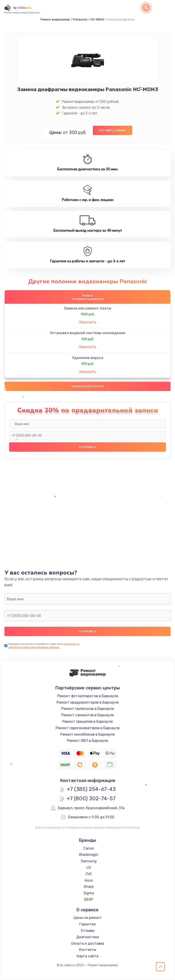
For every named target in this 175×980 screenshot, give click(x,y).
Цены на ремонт (88, 918)
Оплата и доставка (88, 943)
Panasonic (80, 19)
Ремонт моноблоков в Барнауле (87, 734)
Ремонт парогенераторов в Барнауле (88, 728)
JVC (89, 874)
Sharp (89, 887)
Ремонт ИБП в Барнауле (87, 741)
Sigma (89, 893)
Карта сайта (87, 956)
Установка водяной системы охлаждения (87, 333)
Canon (89, 848)
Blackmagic (89, 855)
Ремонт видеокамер (55, 19)
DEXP (89, 899)
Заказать (87, 322)
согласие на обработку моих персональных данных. (44, 646)
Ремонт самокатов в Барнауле (88, 715)
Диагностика (88, 937)
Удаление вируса (88, 358)
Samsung (89, 861)
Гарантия (87, 924)
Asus (89, 880)
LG (89, 867)
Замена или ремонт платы (87, 308)
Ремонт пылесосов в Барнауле (88, 709)
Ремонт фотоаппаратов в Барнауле (88, 696)
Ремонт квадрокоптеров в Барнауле (88, 702)
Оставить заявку (113, 130)
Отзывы (88, 931)
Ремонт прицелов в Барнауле (87, 722)
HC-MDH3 (97, 19)
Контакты (88, 950)
